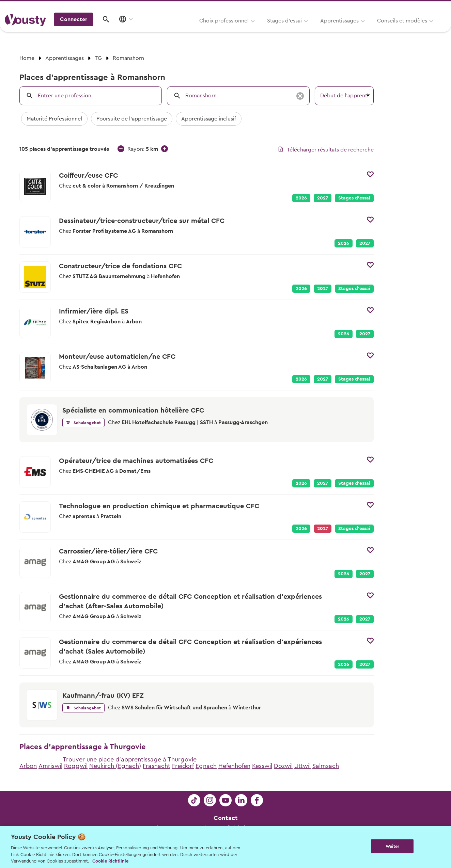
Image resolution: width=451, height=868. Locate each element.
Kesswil (262, 766)
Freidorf (183, 766)
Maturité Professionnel (54, 119)
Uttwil (302, 766)
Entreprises (432, 7)
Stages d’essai (200, 30)
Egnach (206, 766)
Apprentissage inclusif (209, 119)
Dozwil (283, 766)
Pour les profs (388, 7)
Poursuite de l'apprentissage (132, 119)
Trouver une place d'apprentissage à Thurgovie (130, 759)
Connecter (388, 29)
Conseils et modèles (317, 30)
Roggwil (76, 766)
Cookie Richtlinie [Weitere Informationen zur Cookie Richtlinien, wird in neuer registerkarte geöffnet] (110, 861)
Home (27, 58)
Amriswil (50, 766)
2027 (323, 198)
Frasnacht (157, 766)
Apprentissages (255, 30)
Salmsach (326, 766)
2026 (301, 198)
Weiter (393, 846)
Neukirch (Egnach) (115, 766)
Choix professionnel (139, 30)
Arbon (28, 766)
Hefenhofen (234, 766)
